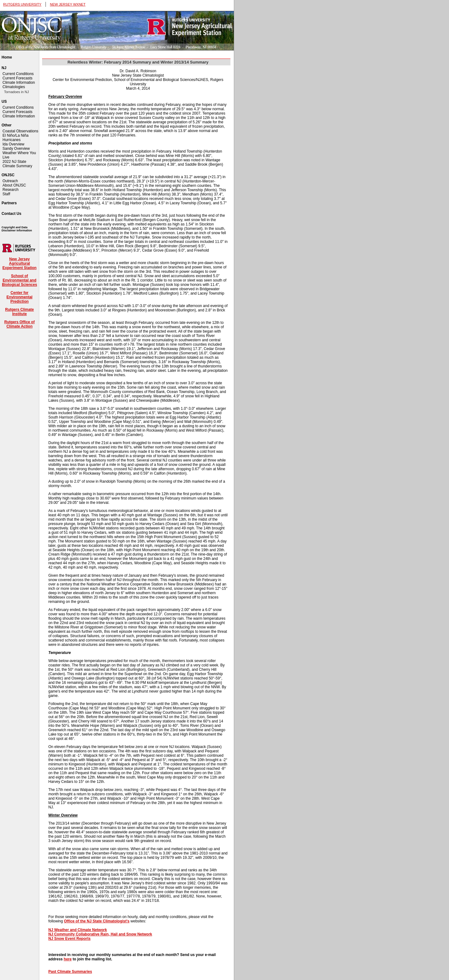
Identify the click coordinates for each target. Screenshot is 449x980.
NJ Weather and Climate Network (78, 930)
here (68, 959)
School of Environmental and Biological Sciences (19, 280)
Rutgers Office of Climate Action (19, 324)
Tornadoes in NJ (17, 92)
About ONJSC (14, 185)
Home (7, 57)
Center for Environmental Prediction (19, 297)
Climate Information (19, 83)
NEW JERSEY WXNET (68, 4)
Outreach (10, 181)
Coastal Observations (20, 131)
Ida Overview (13, 144)
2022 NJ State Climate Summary (17, 164)
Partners (9, 203)
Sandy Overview (16, 149)
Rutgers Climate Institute (19, 312)
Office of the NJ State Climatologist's (97, 921)
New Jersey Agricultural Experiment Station (19, 263)
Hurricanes (12, 140)
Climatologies (14, 87)
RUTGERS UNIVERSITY (22, 4)
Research (10, 190)
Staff (6, 194)
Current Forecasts (17, 78)
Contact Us (11, 214)
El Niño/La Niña (15, 135)
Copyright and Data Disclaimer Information (17, 229)
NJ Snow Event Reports (69, 939)
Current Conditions (18, 74)
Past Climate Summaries (70, 972)
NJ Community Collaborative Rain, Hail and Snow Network (100, 934)
